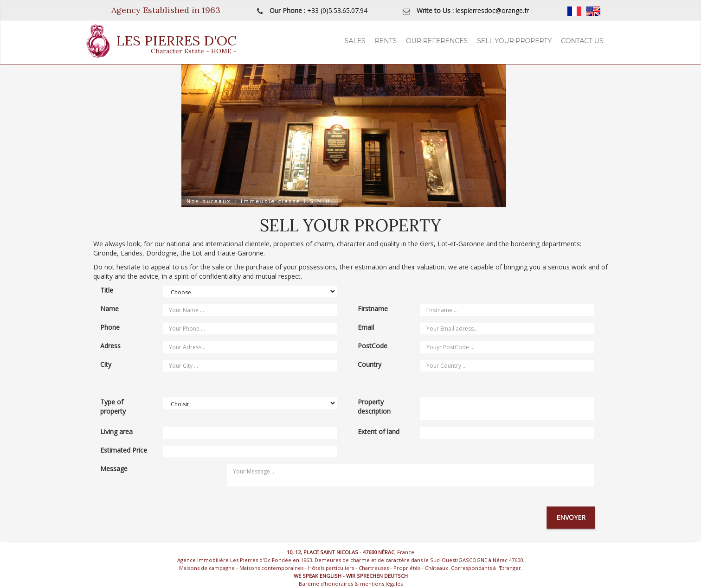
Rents (386, 41)
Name (109, 309)
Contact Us (582, 41)
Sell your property (514, 41)
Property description (374, 406)
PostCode (373, 346)
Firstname (373, 309)
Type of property (113, 406)
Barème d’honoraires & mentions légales (351, 584)
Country (370, 364)
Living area (116, 431)
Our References (437, 41)
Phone (110, 327)
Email (366, 327)
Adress (110, 346)
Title (107, 290)
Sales (355, 41)
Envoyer (571, 517)
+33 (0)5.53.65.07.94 (337, 10)
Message (114, 469)
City (106, 364)
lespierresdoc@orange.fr (492, 10)
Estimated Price (124, 450)
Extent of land (379, 431)
